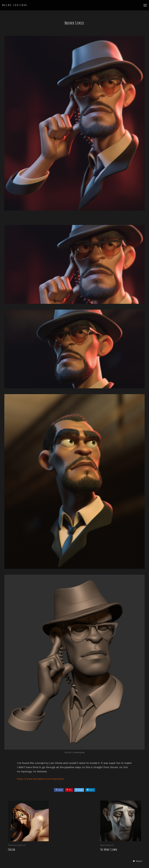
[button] (138, 861)
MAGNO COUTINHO (15, 5)
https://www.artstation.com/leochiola (40, 779)
